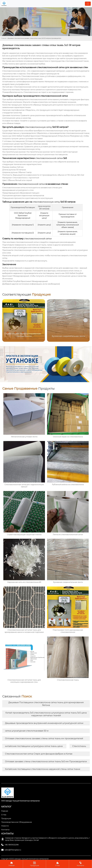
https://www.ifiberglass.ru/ (70, 136)
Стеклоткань (79, 746)
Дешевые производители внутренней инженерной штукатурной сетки (44, 723)
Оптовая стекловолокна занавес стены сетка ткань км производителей (44, 738)
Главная (4, 38)
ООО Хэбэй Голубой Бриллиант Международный (25, 281)
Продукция (34, 864)
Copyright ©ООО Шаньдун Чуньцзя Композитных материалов (25, 859)
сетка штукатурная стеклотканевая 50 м (27, 731)
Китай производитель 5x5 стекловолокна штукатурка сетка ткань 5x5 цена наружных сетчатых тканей (46, 714)
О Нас (57, 864)
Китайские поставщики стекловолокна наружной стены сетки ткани (43, 769)
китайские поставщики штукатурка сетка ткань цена (34, 746)
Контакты (80, 864)
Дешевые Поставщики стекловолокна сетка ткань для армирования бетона (46, 704)
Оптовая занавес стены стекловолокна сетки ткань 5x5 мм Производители (46, 761)
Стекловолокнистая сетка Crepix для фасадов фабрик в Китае (39, 754)
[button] (86, 320)
